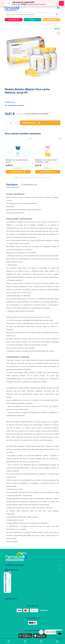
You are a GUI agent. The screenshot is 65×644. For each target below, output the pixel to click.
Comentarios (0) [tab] (29, 185)
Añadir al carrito (31, 123)
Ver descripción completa (14, 105)
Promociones (14, 20)
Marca (52, 29)
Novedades (51, 20)
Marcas (32, 20)
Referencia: (8, 29)
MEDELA (58, 29)
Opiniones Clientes (6, 583)
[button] (16, 177)
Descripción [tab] (12, 185)
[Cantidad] (11, 123)
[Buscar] (30, 14)
